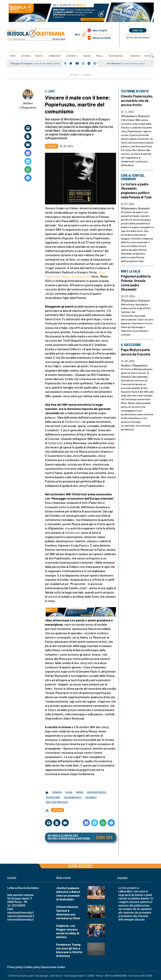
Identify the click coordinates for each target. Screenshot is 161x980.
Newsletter (138, 38)
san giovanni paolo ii (73, 798)
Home (13, 56)
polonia (69, 792)
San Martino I (114, 63)
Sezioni (38, 56)
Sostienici (71, 56)
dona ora (138, 30)
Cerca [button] (149, 56)
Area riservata (116, 56)
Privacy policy (15, 967)
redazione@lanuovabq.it (21, 912)
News (100, 30)
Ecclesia (87, 75)
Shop (99, 56)
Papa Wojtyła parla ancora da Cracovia (136, 352)
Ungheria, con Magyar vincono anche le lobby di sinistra (68, 931)
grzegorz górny (53, 798)
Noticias (102, 38)
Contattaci (135, 56)
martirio (80, 792)
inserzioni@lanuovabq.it (20, 919)
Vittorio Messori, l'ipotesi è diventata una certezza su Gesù (68, 912)
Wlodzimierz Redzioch (135, 116)
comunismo (57, 792)
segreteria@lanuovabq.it (21, 916)
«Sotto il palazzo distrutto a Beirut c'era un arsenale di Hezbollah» (68, 894)
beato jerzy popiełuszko (57, 802)
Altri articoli (81, 866)
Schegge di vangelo (21, 63)
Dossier (87, 56)
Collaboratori (55, 56)
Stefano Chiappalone (28, 105)
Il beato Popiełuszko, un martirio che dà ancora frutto (137, 100)
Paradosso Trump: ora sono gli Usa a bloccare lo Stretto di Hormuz (69, 950)
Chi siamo (26, 56)
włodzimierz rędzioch (97, 792)
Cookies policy (32, 967)
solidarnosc (91, 798)
